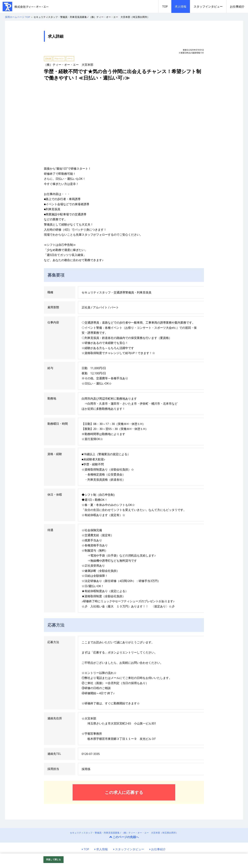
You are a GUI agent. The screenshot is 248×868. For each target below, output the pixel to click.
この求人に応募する (124, 792)
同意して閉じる (54, 859)
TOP (165, 6)
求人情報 (181, 6)
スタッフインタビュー (208, 6)
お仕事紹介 (237, 6)
